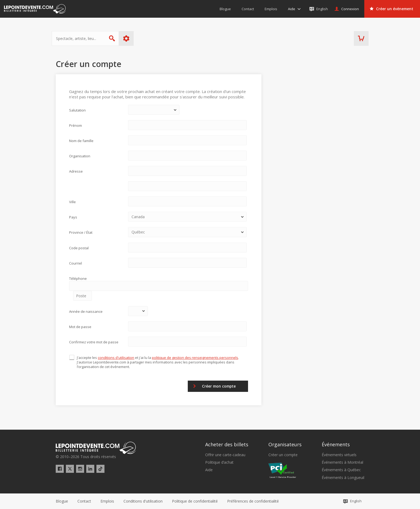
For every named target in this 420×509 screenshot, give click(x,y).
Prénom (76, 125)
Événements (336, 444)
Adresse (76, 171)
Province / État (81, 232)
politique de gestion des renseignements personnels (195, 358)
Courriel (76, 263)
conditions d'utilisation (116, 358)
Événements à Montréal (342, 462)
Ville (72, 202)
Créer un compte (283, 455)
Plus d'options (130, 38)
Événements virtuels (339, 455)
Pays (73, 217)
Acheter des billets (227, 444)
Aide (209, 470)
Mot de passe (80, 327)
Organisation (80, 156)
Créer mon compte (217, 386)
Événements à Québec (341, 470)
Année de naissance (86, 311)
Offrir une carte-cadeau (225, 455)
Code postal (79, 248)
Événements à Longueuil (343, 478)
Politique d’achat (219, 462)
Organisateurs (285, 444)
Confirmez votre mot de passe (94, 342)
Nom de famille (81, 141)
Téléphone (78, 278)
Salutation (77, 110)
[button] (253, 501)
